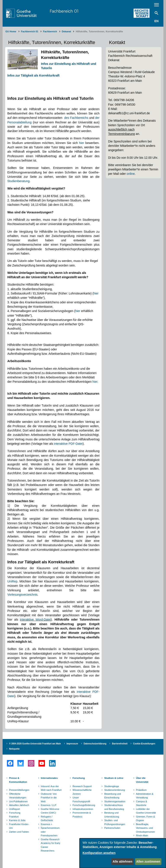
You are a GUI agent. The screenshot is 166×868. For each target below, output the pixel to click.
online (131, 174)
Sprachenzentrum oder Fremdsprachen (50, 832)
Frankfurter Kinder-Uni (19, 826)
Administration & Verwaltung (145, 796)
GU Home (11, 31)
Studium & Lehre (114, 778)
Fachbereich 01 (64, 11)
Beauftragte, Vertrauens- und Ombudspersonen (145, 828)
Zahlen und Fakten (19, 832)
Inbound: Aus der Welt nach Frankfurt (51, 788)
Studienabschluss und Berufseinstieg (114, 807)
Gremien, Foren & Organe (145, 819)
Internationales (49, 778)
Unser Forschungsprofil (81, 799)
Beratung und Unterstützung (112, 815)
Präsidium (141, 790)
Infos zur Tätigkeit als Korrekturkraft (33, 75)
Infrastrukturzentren (83, 809)
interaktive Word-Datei (35, 620)
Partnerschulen (112, 828)
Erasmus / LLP (49, 805)
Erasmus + (47, 824)
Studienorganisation (115, 801)
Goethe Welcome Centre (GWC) (50, 811)
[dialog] (123, 853)
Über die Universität (142, 780)
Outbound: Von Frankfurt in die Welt (49, 798)
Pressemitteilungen (19, 790)
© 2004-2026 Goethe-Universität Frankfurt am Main (35, 744)
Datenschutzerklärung (95, 744)
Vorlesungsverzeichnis (22, 595)
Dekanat (66, 31)
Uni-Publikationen (18, 801)
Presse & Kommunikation (18, 780)
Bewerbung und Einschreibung (113, 796)
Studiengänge (112, 786)
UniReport (14, 809)
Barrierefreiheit (120, 744)
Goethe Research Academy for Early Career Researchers (51, 845)
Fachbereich (50, 31)
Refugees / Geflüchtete (47, 819)
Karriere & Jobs (17, 820)
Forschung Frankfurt (15, 815)
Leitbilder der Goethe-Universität (146, 811)
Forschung (79, 778)
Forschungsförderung (83, 805)
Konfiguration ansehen (99, 853)
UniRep (12, 581)
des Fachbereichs (76, 118)
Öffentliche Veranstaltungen (18, 796)
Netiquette (14, 749)
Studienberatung (18, 181)
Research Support (82, 786)
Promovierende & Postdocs (82, 815)
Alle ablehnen (122, 861)
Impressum (72, 744)
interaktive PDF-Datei (68, 444)
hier (82, 143)
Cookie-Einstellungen (144, 744)
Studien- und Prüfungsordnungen (115, 822)
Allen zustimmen (148, 861)
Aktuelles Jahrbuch (19, 805)
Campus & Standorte (141, 803)
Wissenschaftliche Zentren (82, 792)
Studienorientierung (114, 790)
